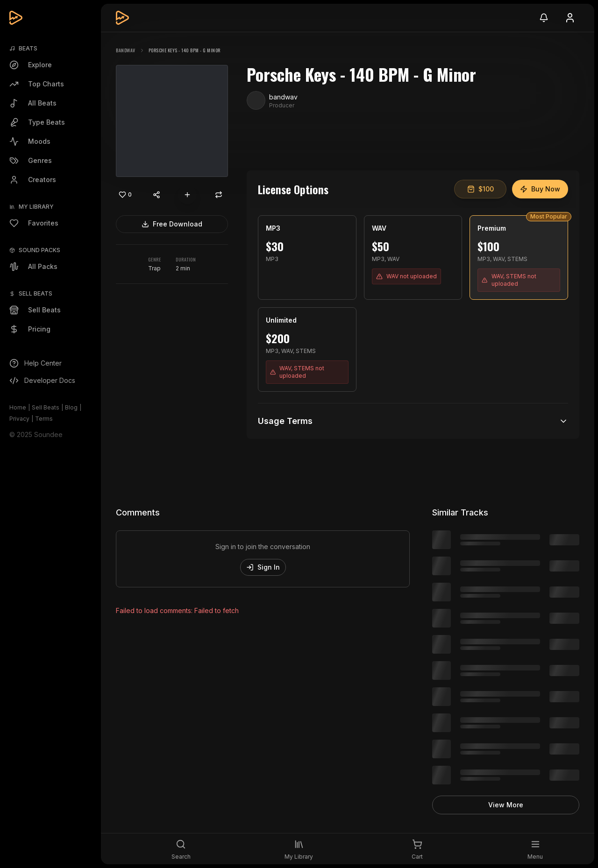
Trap (154, 268)
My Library (36, 207)
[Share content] (157, 195)
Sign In (263, 567)
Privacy (19, 419)
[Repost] (219, 195)
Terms (44, 419)
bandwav (126, 50)
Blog (71, 407)
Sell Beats (46, 407)
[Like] (125, 195)
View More (506, 805)
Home (18, 407)
